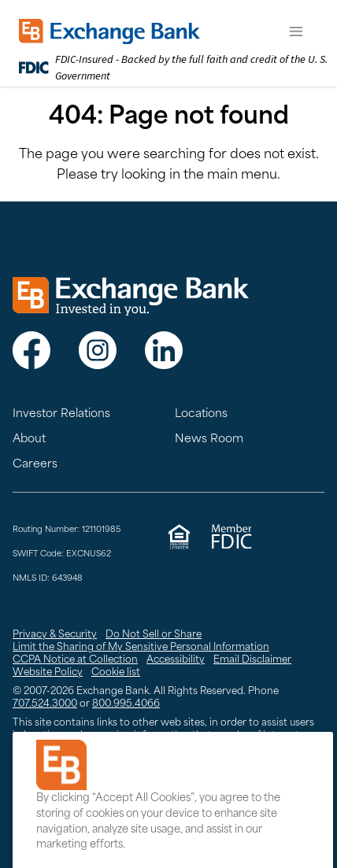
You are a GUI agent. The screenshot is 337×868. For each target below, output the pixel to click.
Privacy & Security (55, 635)
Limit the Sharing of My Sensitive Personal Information (141, 648)
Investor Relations (61, 414)
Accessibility (176, 660)
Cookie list (116, 673)
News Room (209, 440)
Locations (201, 414)
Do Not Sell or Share (154, 635)
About (29, 440)
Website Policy (48, 673)
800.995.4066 (126, 704)
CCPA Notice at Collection (75, 660)
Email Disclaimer (252, 660)
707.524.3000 (45, 704)
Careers (35, 465)
